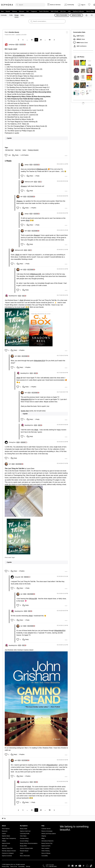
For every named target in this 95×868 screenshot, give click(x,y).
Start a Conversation (62, 15)
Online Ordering (45, 851)
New (2, 11)
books (24, 150)
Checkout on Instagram (8, 853)
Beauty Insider (24, 829)
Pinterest (84, 866)
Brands (8, 11)
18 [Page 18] (41, 40)
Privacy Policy (5, 866)
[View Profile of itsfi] (23, 197)
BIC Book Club (9, 150)
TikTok (91, 866)
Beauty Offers (23, 846)
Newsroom (5, 831)
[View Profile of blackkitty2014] (15, 296)
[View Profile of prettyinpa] (14, 44)
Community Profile (25, 834)
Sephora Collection (78, 11)
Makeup (14, 11)
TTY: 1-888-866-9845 (51, 866)
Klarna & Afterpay (46, 853)
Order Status (23, 836)
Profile (11, 15)
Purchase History (24, 838)
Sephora (7, 5)
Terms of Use (14, 866)
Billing (43, 838)
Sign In (83, 5)
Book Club (18, 150)
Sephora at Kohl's (46, 846)
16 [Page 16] (32, 40)
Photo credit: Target (10, 558)
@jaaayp (24, 186)
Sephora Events (6, 843)
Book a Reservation (25, 856)
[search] (30, 5)
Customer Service (46, 829)
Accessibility (45, 856)
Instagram (69, 866)
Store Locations (45, 848)
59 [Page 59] (50, 40)
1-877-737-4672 (50, 865)
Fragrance (34, 11)
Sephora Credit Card (25, 831)
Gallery (22, 15)
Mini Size (63, 11)
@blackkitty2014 (39, 361)
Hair (28, 11)
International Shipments (47, 841)
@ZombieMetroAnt (19, 55)
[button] (6, 155)
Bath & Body (55, 11)
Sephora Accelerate (7, 856)
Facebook (73, 866)
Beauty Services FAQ (47, 843)
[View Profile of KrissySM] (19, 577)
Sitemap (28, 866)
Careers (4, 834)
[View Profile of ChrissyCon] (14, 442)
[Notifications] (87, 15)
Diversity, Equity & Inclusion (9, 851)
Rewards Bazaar (24, 851)
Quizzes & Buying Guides (26, 848)
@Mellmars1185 (42, 169)
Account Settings (24, 841)
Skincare (22, 11)
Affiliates (4, 841)
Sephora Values (6, 836)
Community (4, 15)
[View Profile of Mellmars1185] (31, 182)
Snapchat (87, 866)
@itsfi (28, 220)
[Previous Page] (19, 40)
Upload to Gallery (77, 15)
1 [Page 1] (23, 40)
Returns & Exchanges (47, 831)
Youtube (80, 866)
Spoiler (9, 138)
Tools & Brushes (44, 11)
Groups (17, 15)
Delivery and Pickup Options (49, 834)
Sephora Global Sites (7, 848)
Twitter (76, 866)
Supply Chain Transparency (9, 838)
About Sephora (6, 829)
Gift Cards (4, 846)
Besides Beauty (14, 32)
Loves (21, 853)
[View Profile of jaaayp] (29, 165)
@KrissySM (33, 599)
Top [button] (5, 818)
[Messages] (92, 15)
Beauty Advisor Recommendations (29, 843)
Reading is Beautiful (33, 150)
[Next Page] (54, 40)
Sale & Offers (90, 11)
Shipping (44, 836)
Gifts (69, 11)
